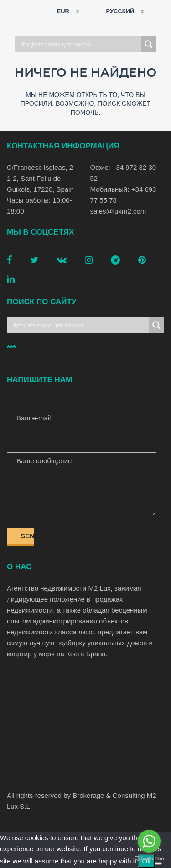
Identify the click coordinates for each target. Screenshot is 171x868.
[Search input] (80, 44)
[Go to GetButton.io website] (149, 859)
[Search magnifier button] (149, 44)
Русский (114, 11)
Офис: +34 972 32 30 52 (123, 173)
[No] (158, 863)
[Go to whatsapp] (149, 841)
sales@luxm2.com (118, 211)
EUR (57, 11)
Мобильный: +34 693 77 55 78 (123, 195)
